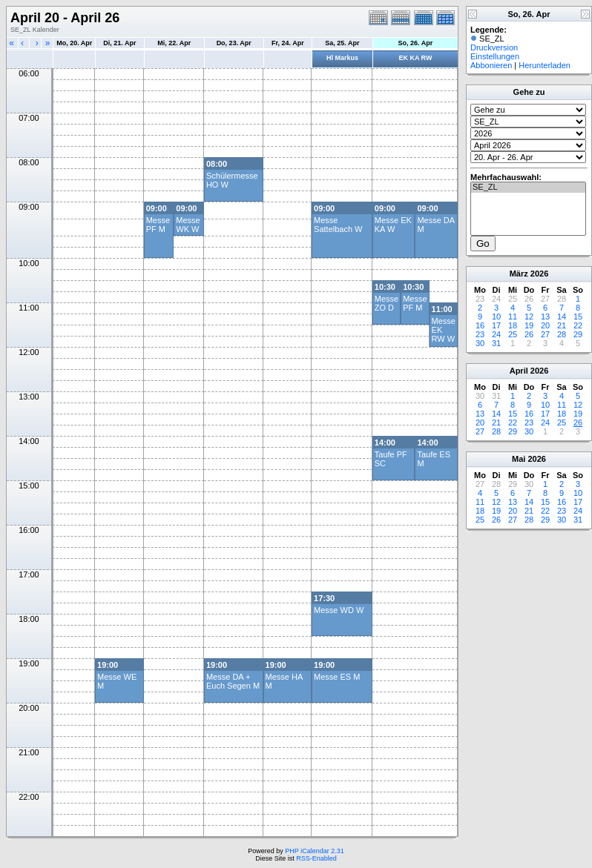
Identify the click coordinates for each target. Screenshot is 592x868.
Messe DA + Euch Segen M (233, 681)
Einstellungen (495, 56)
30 (480, 343)
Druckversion (494, 47)
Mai (519, 459)
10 (496, 317)
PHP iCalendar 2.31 (314, 851)
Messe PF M (158, 225)
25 (513, 334)
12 (529, 317)
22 (578, 325)
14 (562, 317)
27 (545, 334)
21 (562, 325)
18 (513, 325)
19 (529, 325)
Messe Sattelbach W (338, 225)
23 (480, 334)
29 (578, 334)
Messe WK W (188, 225)
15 (578, 317)
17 (496, 325)
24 (496, 334)
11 (513, 317)
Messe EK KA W (393, 225)
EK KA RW (415, 58)
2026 (539, 274)
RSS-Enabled (316, 858)
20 (545, 325)
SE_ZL (528, 188)
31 (496, 343)
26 (529, 334)
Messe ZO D (387, 303)
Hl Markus (342, 58)
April (519, 371)
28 (562, 334)
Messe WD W (339, 610)
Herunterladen (545, 65)
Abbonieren (491, 65)
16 (480, 325)
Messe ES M (337, 677)
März (519, 274)
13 (545, 317)
